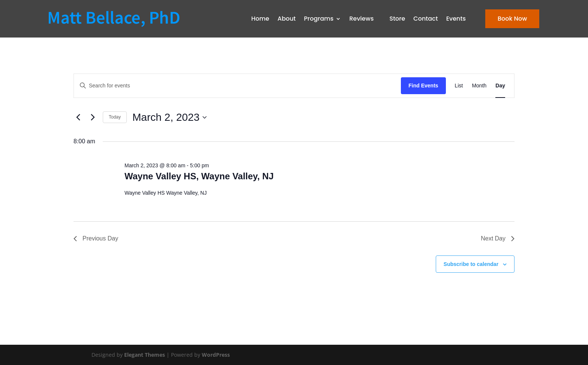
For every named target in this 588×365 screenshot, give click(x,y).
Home (260, 19)
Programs (319, 19)
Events (456, 19)
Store (397, 19)
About (287, 19)
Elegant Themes (145, 355)
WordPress (216, 355)
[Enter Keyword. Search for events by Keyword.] (237, 86)
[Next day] (93, 117)
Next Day (498, 238)
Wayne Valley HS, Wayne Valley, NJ (199, 176)
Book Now (512, 19)
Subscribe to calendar (471, 264)
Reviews (361, 19)
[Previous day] (78, 117)
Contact (425, 19)
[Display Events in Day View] (500, 86)
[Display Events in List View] (459, 86)
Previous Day (96, 238)
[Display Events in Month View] (479, 86)
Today (115, 117)
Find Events (423, 86)
